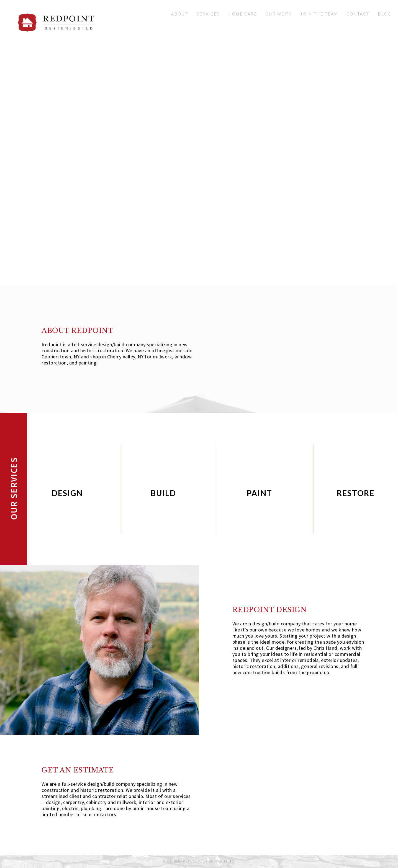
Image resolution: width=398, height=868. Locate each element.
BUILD (163, 493)
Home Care (243, 14)
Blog (384, 14)
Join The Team (319, 14)
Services (208, 14)
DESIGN (67, 493)
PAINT (260, 493)
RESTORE (356, 493)
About (180, 14)
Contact (358, 14)
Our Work (278, 14)
